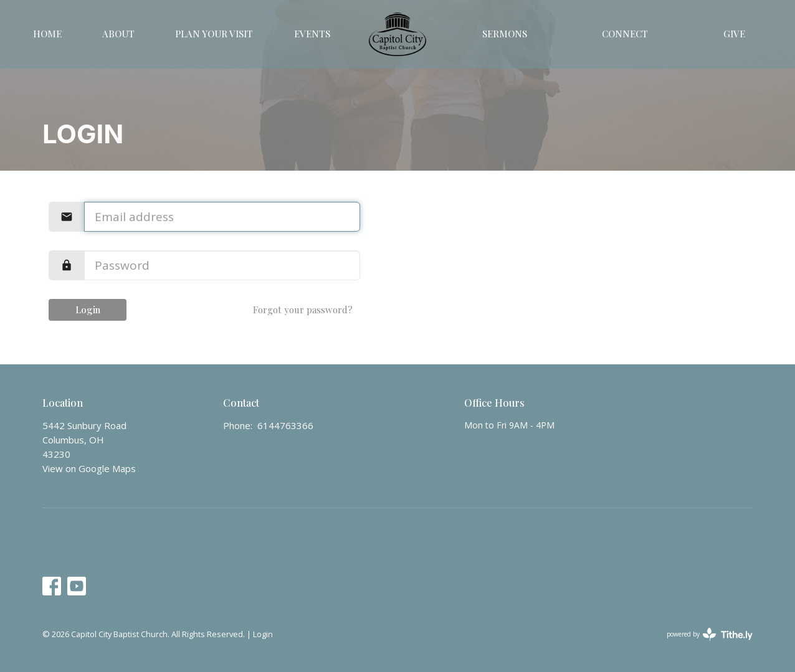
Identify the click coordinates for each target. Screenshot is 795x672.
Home (47, 34)
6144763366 (285, 425)
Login (88, 310)
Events (312, 34)
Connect (625, 34)
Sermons (505, 34)
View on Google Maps (89, 468)
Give (734, 34)
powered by (710, 634)
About (118, 34)
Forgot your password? (303, 310)
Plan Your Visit (214, 34)
